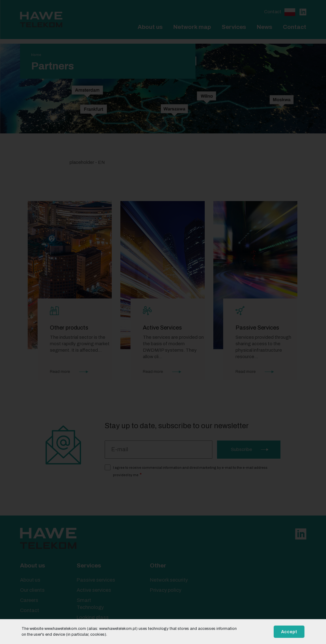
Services (234, 27)
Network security (169, 580)
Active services (94, 590)
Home (36, 55)
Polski (290, 12)
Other (158, 565)
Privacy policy (166, 590)
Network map (192, 27)
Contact (273, 12)
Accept (289, 632)
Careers (29, 600)
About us (150, 27)
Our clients (32, 590)
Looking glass (93, 617)
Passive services (96, 580)
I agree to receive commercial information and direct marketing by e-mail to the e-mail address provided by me (190, 471)
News (264, 27)
